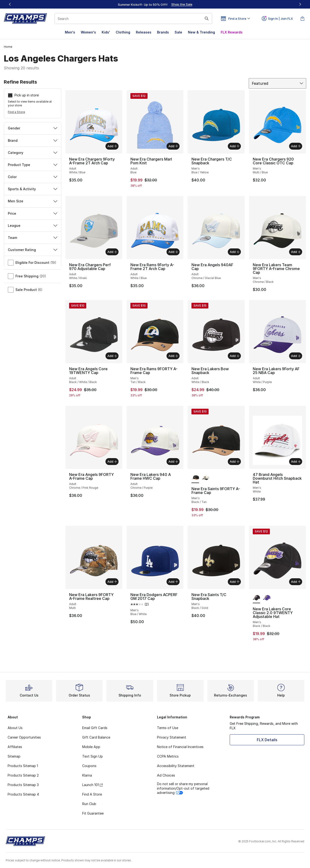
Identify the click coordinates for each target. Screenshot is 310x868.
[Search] (133, 19)
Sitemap (14, 756)
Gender (33, 128)
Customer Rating (33, 250)
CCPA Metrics (168, 756)
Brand (33, 140)
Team (33, 238)
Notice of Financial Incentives (180, 747)
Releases (144, 32)
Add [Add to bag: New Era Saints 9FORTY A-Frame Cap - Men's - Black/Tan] (235, 461)
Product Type (33, 165)
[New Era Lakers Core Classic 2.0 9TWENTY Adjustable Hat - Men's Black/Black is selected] (256, 598)
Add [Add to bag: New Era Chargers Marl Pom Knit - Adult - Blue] (173, 146)
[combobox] (133, 19)
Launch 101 (92, 785)
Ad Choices (166, 775)
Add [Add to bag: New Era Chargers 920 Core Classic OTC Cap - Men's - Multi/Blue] (296, 146)
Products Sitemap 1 (23, 766)
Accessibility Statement (176, 766)
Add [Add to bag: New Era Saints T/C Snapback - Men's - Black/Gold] (235, 582)
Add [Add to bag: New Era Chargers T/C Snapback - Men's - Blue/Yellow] (235, 146)
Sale (178, 32)
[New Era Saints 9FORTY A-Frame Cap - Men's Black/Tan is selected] (195, 478)
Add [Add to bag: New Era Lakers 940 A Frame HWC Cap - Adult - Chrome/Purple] (173, 461)
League (33, 225)
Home (8, 47)
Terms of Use (168, 728)
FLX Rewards (232, 32)
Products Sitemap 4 (23, 794)
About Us (15, 728)
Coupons (89, 766)
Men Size (33, 201)
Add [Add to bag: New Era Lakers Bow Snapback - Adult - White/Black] (235, 356)
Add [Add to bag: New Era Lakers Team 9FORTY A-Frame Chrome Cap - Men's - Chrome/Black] (296, 252)
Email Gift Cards (95, 728)
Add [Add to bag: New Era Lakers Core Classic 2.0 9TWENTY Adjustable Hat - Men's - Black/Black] (296, 582)
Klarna (87, 775)
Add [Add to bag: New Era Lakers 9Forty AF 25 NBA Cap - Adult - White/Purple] (296, 356)
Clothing (123, 32)
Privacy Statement (172, 737)
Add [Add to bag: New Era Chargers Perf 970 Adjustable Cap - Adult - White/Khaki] (112, 252)
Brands (163, 32)
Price (33, 213)
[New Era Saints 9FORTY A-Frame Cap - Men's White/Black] (206, 478)
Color (33, 177)
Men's (70, 32)
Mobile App (91, 747)
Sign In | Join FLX (277, 19)
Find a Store (16, 112)
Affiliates (15, 747)
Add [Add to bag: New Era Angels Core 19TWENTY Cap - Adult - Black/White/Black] (112, 356)
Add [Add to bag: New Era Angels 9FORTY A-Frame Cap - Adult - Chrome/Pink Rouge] (112, 461)
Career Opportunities (24, 737)
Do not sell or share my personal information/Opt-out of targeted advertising (183, 788)
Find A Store (92, 794)
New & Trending (201, 32)
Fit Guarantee (93, 813)
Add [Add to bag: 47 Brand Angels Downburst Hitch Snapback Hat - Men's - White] (296, 461)
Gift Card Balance (96, 737)
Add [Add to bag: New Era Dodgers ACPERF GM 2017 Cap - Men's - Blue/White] (173, 582)
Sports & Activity (33, 189)
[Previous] (10, 4)
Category (33, 153)
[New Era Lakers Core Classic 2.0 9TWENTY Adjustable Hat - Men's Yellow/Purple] (267, 598)
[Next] (300, 4)
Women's (88, 32)
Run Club (89, 804)
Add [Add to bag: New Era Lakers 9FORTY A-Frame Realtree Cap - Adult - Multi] (112, 582)
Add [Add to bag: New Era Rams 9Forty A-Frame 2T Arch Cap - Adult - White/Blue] (173, 252)
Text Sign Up (93, 756)
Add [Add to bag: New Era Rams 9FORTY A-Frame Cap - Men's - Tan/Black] (173, 356)
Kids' (106, 32)
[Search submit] (207, 19)
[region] (155, 4)
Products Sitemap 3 (23, 785)
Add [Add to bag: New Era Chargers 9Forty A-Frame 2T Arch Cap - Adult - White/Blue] (112, 146)
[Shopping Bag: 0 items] (302, 19)
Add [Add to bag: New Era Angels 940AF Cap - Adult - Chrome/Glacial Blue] (235, 252)
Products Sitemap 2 (23, 775)
